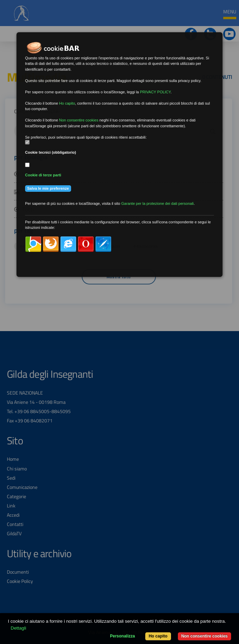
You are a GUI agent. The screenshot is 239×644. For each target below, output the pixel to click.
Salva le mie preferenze (48, 188)
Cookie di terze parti (43, 175)
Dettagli (18, 628)
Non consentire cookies (204, 636)
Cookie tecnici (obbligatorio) (51, 152)
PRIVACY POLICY (155, 92)
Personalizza (122, 636)
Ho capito (158, 636)
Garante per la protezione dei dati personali (157, 203)
